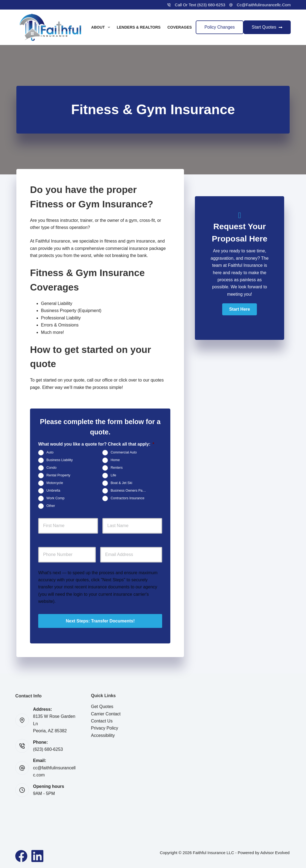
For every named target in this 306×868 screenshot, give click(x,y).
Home (115, 460)
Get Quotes (102, 706)
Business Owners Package (130, 491)
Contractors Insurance (127, 498)
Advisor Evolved (275, 852)
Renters (117, 468)
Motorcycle (55, 483)
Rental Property (58, 476)
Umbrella (53, 491)
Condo (51, 468)
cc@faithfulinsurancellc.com (264, 5)
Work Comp (55, 498)
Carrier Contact (106, 713)
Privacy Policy (105, 728)
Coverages (183, 27)
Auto (50, 453)
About (102, 27)
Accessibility (103, 735)
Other (51, 506)
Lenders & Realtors (139, 27)
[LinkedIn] (37, 855)
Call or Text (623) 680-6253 (200, 5)
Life (113, 476)
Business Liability (60, 460)
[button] (239, 309)
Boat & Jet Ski (121, 483)
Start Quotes (267, 27)
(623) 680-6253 (48, 749)
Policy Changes (220, 27)
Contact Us (102, 720)
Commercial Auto (124, 453)
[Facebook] (21, 855)
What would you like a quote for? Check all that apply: (96, 444)
